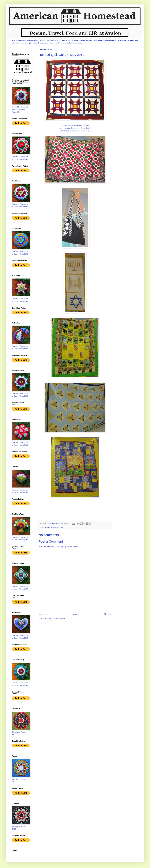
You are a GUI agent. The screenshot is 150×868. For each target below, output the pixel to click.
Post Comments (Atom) (57, 619)
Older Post (107, 614)
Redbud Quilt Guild (57, 527)
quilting (47, 527)
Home (75, 614)
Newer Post (44, 614)
